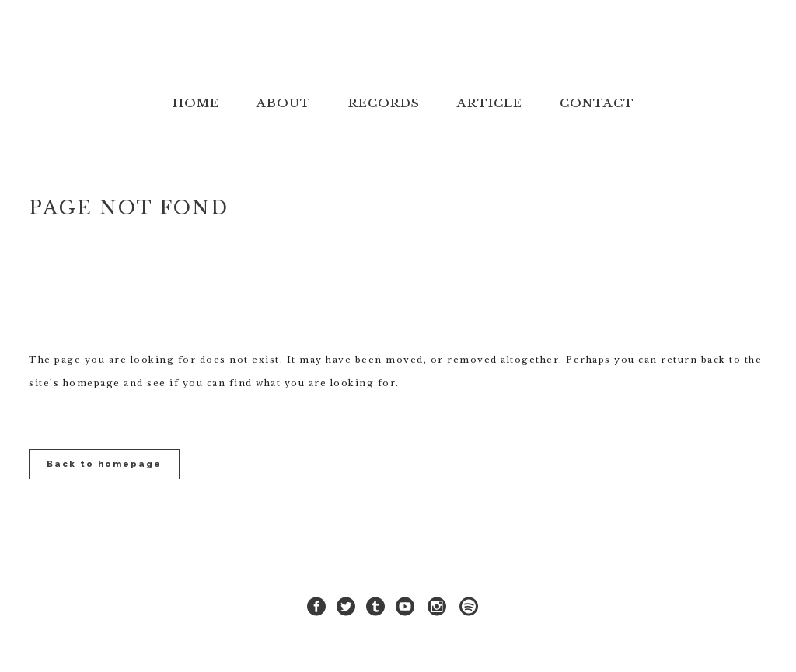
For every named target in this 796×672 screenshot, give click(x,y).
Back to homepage (104, 464)
